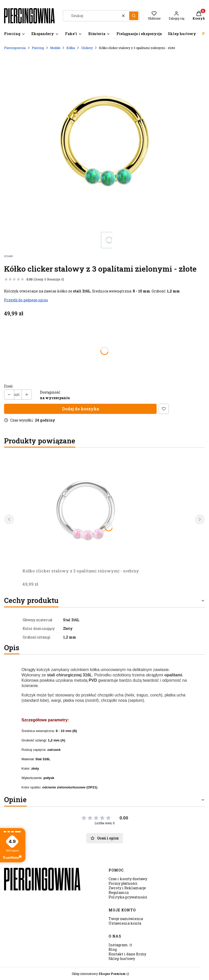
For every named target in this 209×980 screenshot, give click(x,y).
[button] (134, 16)
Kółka (71, 48)
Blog (113, 949)
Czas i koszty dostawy (128, 879)
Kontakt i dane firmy (127, 954)
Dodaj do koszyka (80, 409)
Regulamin (119, 892)
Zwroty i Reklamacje (127, 888)
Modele (55, 48)
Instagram (119, 945)
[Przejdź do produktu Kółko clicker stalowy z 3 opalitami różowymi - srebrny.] (86, 509)
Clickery (87, 48)
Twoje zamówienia (126, 919)
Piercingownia (15, 48)
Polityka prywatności (128, 897)
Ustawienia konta (125, 923)
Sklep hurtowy (122, 959)
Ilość (8, 386)
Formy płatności (123, 883)
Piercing (38, 48)
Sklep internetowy (99, 974)
